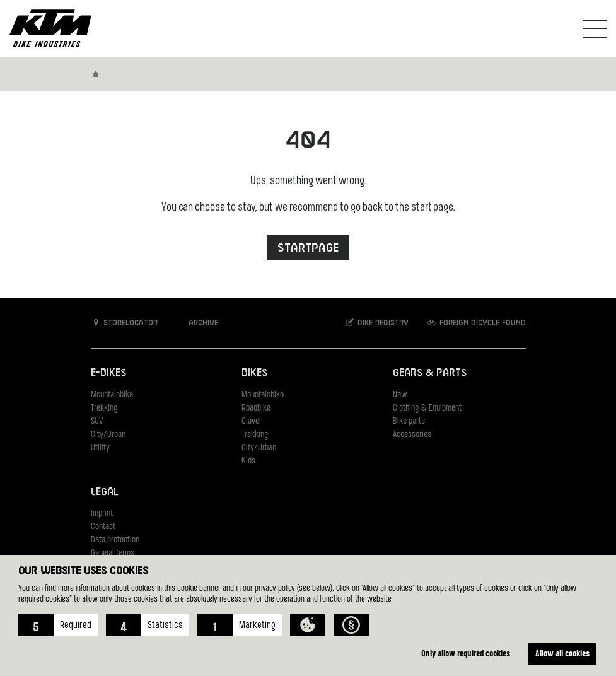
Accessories (412, 435)
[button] (58, 625)
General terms (113, 553)
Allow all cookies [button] (562, 653)
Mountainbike (112, 395)
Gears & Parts (430, 373)
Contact (103, 527)
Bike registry (376, 323)
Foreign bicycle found (476, 323)
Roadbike (256, 408)
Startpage (308, 248)
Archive (197, 323)
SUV (97, 422)
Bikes (254, 373)
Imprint (102, 514)
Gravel (251, 422)
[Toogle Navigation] (595, 28)
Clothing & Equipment (427, 408)
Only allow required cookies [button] (466, 653)
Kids (248, 461)
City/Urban (108, 435)
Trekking (104, 408)
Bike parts (409, 422)
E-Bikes (108, 373)
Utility (100, 448)
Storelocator (125, 323)
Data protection (115, 540)
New (400, 395)
